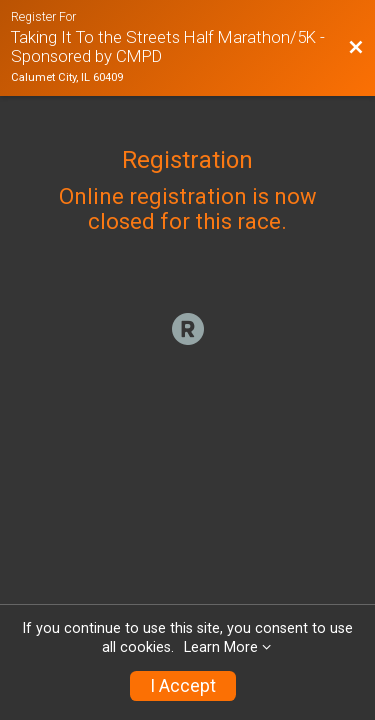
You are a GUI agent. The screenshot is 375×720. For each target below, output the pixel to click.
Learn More (221, 647)
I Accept (183, 686)
